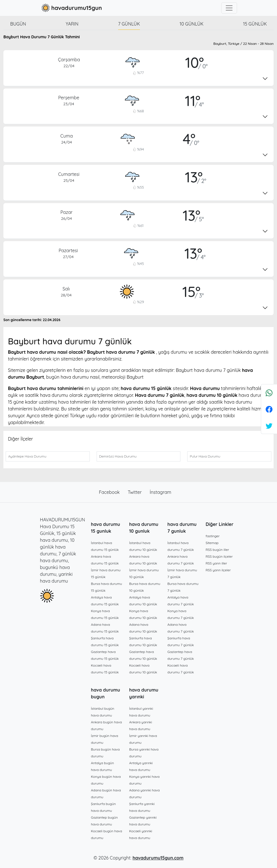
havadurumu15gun (71, 8)
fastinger (213, 536)
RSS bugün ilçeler (219, 556)
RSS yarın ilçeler (218, 570)
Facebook (110, 492)
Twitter (135, 492)
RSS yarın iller (216, 563)
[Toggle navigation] (229, 8)
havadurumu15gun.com (158, 858)
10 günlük (191, 24)
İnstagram (161, 492)
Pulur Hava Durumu (205, 456)
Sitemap (212, 543)
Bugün (18, 24)
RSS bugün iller (217, 550)
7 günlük (129, 24)
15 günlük (255, 24)
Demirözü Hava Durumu (118, 456)
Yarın (72, 24)
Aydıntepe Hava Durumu (27, 456)
